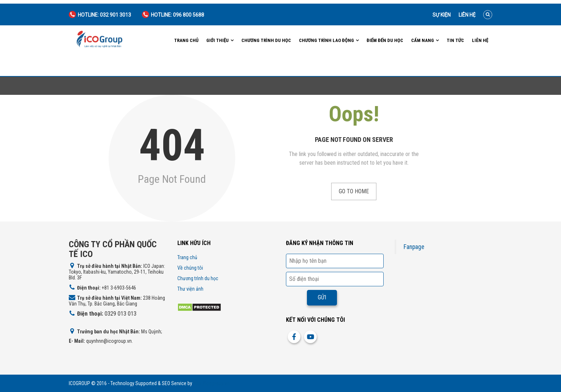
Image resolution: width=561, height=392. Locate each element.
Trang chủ (186, 40)
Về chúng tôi (190, 268)
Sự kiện (442, 15)
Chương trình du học (266, 40)
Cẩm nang (423, 40)
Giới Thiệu (218, 40)
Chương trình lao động (326, 40)
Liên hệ (467, 15)
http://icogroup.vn (211, 383)
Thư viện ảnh (190, 289)
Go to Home (354, 191)
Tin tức (455, 40)
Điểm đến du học (385, 40)
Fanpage (414, 247)
